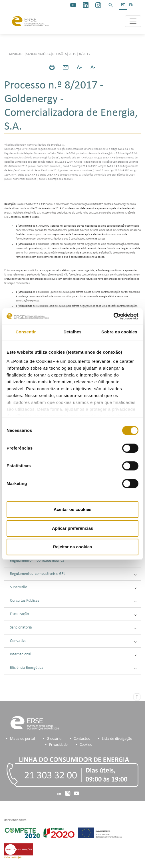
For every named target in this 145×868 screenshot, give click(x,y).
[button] (111, 5)
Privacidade (58, 745)
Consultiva (73, 641)
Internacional (73, 654)
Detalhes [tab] (72, 332)
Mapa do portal (22, 739)
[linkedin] (86, 5)
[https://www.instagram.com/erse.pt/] (98, 5)
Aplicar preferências (72, 528)
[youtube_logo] (73, 5)
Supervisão (73, 587)
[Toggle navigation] (133, 21)
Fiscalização (73, 614)
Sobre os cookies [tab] (119, 332)
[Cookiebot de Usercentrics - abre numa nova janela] (113, 316)
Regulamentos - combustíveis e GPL (73, 574)
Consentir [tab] (26, 332)
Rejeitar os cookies (73, 547)
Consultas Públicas (73, 601)
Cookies (86, 745)
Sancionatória (73, 628)
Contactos (82, 739)
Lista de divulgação (117, 739)
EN (131, 5)
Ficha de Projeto (13, 858)
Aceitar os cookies (73, 509)
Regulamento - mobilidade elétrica (37, 561)
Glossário (54, 739)
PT (123, 5)
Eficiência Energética (73, 668)
